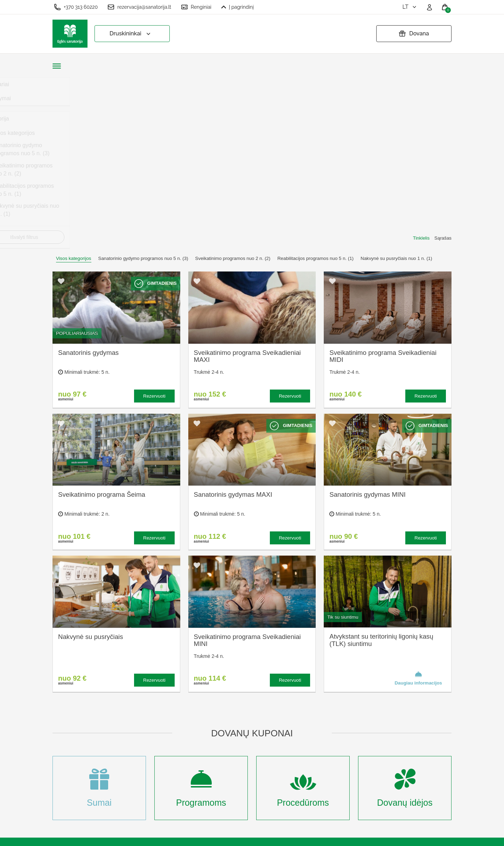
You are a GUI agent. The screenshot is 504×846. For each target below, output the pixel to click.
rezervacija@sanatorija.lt (139, 7)
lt (410, 7)
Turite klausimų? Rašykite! (359, 731)
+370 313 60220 (76, 7)
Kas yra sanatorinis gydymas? (179, 721)
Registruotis (170, 794)
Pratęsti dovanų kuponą (261, 740)
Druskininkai (131, 34)
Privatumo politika (254, 728)
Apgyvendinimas (176, 736)
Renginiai (196, 7)
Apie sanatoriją (174, 705)
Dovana (414, 34)
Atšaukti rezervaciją (256, 751)
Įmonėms (167, 759)
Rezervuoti (154, 224)
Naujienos (167, 771)
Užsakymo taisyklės (256, 717)
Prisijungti (167, 805)
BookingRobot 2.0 (433, 836)
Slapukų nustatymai (256, 705)
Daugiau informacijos (418, 507)
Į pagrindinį (237, 7)
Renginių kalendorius (181, 747)
